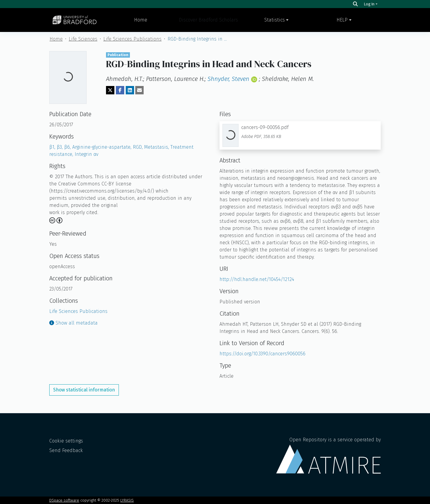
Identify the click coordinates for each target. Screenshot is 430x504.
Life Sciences (83, 39)
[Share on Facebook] (120, 90)
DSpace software (64, 500)
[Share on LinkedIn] (130, 90)
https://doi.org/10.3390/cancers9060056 (262, 354)
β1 (53, 147)
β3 (60, 147)
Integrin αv (86, 154)
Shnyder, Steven (228, 79)
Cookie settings (66, 441)
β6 (68, 147)
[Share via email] (139, 90)
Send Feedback (66, 450)
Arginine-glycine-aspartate (103, 147)
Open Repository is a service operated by (328, 455)
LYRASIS (127, 500)
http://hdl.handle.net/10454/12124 (257, 279)
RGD (139, 147)
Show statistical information (84, 390)
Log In (369, 4)
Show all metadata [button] (73, 323)
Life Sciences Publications (132, 39)
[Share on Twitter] (110, 90)
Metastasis (157, 147)
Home (141, 20)
